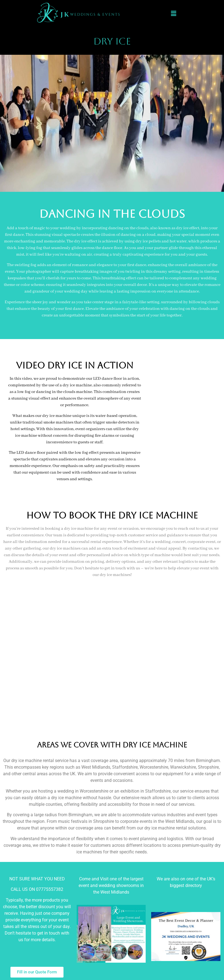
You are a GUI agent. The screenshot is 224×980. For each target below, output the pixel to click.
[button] (173, 13)
